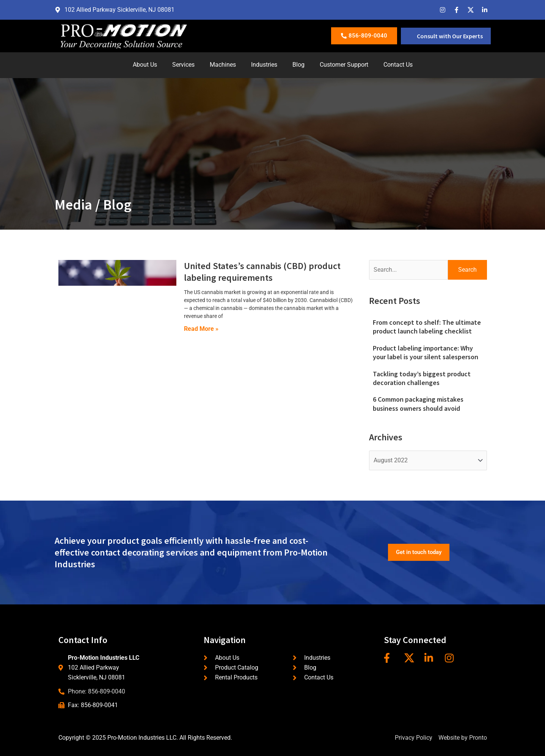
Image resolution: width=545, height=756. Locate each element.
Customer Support (344, 65)
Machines (223, 65)
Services (183, 65)
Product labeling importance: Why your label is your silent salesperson (426, 352)
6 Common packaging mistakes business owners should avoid (418, 404)
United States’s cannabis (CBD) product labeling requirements (262, 272)
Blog (298, 65)
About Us (145, 65)
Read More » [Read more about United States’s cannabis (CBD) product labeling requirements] (201, 329)
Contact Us (398, 65)
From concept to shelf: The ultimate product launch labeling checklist (427, 327)
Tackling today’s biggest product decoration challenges (422, 378)
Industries (264, 65)
